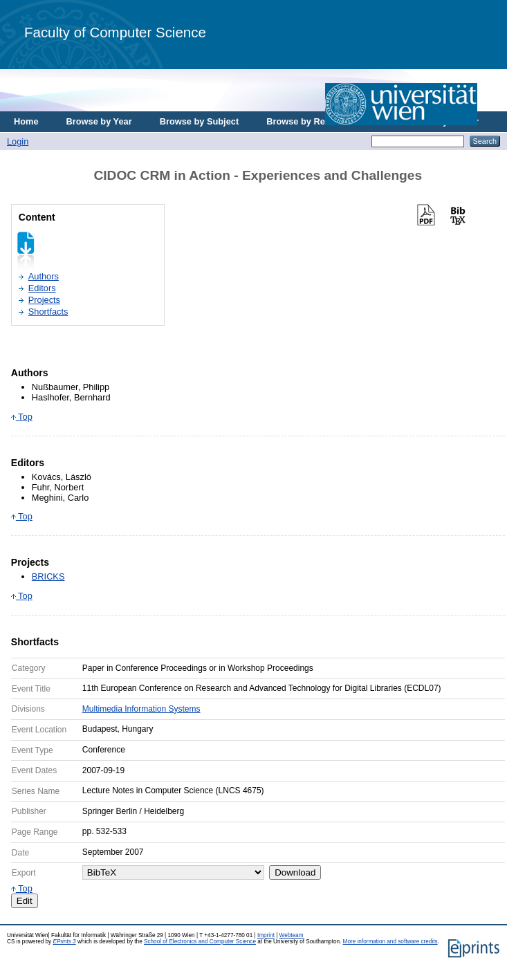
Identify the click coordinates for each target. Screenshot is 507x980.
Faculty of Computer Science (115, 32)
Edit (25, 901)
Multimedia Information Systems (141, 709)
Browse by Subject (200, 121)
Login (18, 141)
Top (22, 417)
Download (295, 872)
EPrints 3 (64, 942)
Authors (44, 276)
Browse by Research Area (321, 121)
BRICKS (48, 576)
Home (26, 121)
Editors (42, 288)
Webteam (292, 935)
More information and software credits (390, 942)
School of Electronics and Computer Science (200, 942)
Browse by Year (99, 121)
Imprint (266, 935)
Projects (44, 300)
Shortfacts (48, 312)
